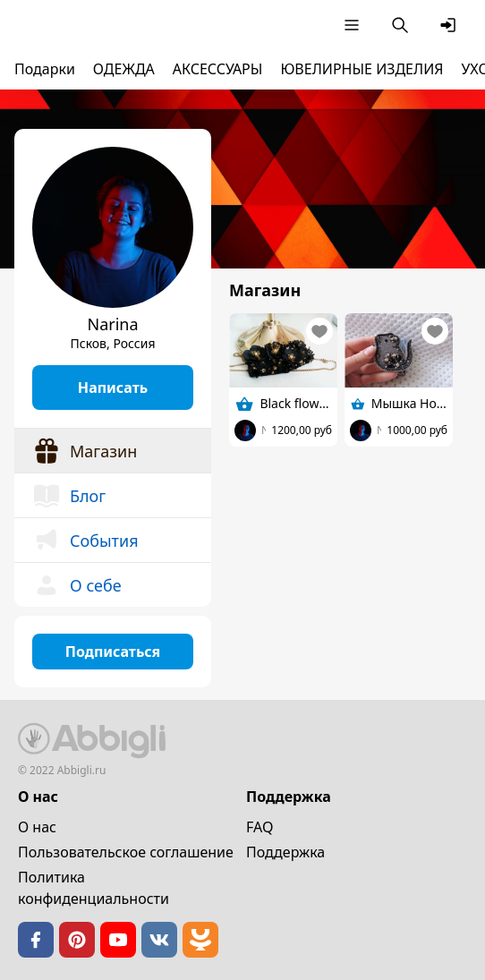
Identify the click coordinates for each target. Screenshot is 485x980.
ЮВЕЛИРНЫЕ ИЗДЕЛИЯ (362, 69)
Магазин (85, 451)
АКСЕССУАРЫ (218, 69)
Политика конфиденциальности (94, 888)
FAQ (260, 827)
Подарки (45, 69)
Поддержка (285, 852)
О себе (77, 585)
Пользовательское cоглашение (126, 852)
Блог (69, 496)
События (85, 541)
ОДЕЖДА (124, 69)
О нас (37, 827)
